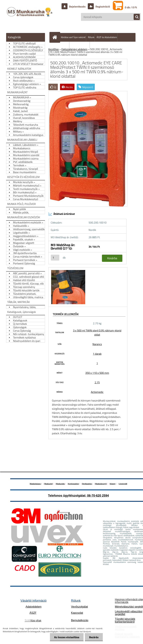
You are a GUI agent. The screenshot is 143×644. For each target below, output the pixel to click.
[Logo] (30, 15)
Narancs (97, 344)
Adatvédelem (33, 607)
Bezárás (94, 637)
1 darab (97, 354)
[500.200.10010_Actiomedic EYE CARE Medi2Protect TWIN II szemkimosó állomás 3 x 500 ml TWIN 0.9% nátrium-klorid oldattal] (68, 271)
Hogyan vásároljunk (81, 46)
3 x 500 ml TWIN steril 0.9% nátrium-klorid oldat (97, 333)
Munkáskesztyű (101, 484)
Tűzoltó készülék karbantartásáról (125, 620)
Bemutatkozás (80, 620)
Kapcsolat (77, 613)
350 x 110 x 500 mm (97, 373)
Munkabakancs (35, 484)
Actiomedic (97, 392)
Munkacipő (48, 484)
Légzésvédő (123, 484)
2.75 (97, 382)
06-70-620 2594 (98, 496)
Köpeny (113, 484)
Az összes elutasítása (67, 637)
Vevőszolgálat (80, 607)
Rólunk (91, 37)
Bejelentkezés (77, 6)
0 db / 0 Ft (131, 7)
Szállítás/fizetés (62, 46)
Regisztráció (102, 6)
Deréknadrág (87, 484)
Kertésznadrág (73, 484)
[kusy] (55, 258)
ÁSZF (33, 613)
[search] (135, 17)
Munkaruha (60, 484)
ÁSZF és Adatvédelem (107, 37)
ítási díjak (33, 620)
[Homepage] (56, 37)
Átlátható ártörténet (62, 214)
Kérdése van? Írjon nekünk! (73, 37)
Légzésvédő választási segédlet (129, 613)
